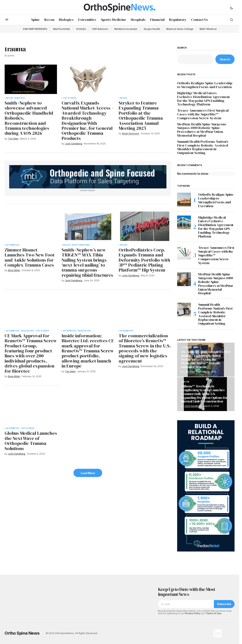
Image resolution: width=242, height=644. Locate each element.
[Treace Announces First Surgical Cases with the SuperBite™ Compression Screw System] (184, 253)
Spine (185, 347)
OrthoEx (81, 29)
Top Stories (70, 98)
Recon (9, 98)
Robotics (20, 98)
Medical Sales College (180, 29)
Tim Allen (190, 372)
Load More (88, 473)
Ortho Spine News (22, 633)
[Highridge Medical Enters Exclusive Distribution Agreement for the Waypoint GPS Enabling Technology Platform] (184, 222)
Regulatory (28, 331)
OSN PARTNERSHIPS (35, 29)
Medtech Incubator (126, 29)
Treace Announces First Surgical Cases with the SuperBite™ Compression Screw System (203, 114)
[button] (231, 8)
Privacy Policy (193, 613)
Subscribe (224, 604)
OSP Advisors (100, 29)
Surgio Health (152, 29)
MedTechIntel (62, 29)
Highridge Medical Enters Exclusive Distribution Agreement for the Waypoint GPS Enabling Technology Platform (203, 99)
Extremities (13, 245)
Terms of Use (214, 613)
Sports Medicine (81, 245)
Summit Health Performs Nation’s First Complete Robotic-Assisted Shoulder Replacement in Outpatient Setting (203, 147)
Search (182, 48)
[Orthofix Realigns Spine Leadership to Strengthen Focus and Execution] (184, 200)
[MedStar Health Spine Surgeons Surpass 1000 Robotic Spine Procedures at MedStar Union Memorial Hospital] (184, 279)
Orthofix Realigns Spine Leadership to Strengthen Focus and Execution (205, 85)
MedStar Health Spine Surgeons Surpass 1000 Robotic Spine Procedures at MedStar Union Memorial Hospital (202, 130)
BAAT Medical (208, 29)
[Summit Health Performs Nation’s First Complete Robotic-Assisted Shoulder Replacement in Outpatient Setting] (184, 310)
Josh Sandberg (193, 406)
